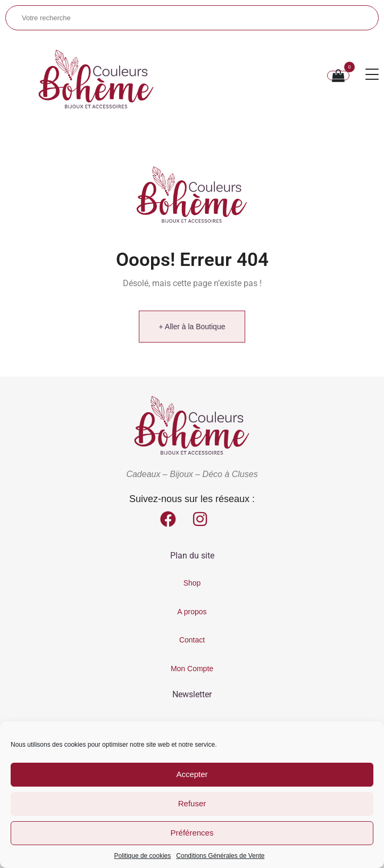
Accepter (192, 774)
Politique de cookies (143, 856)
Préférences (192, 833)
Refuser (192, 803)
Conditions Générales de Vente (220, 856)
